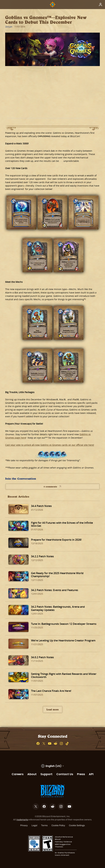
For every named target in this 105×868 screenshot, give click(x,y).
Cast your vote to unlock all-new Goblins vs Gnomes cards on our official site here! (50, 445)
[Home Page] (53, 5)
